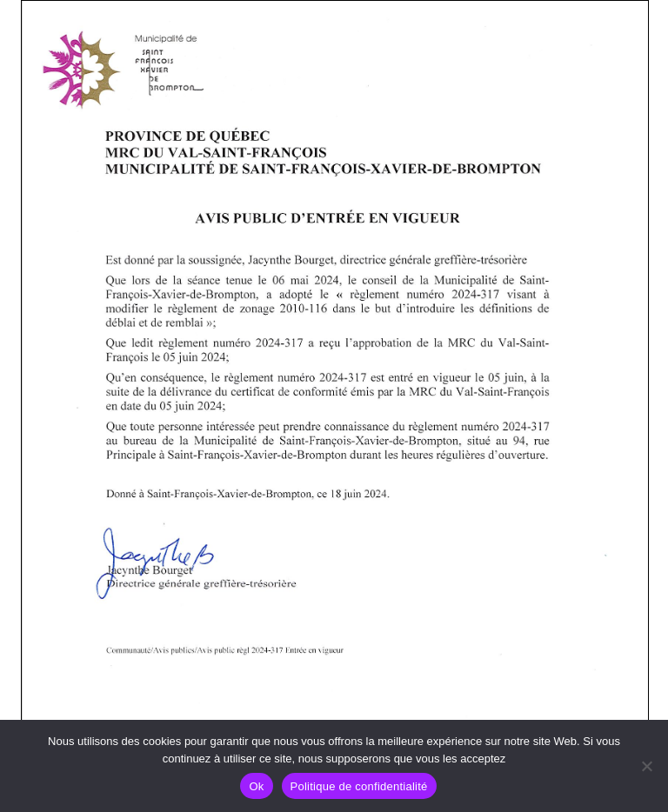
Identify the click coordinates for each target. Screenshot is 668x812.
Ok (256, 786)
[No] (646, 766)
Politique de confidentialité (359, 786)
